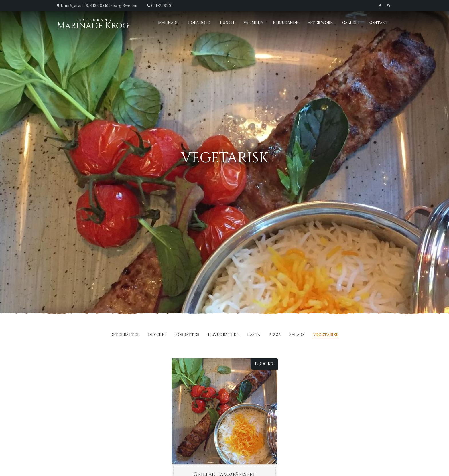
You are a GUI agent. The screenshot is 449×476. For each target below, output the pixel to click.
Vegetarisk (326, 335)
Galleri (350, 23)
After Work (320, 23)
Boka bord (199, 23)
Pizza (275, 335)
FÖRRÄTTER (187, 335)
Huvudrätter (223, 335)
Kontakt (378, 23)
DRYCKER (157, 335)
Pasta (254, 335)
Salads (297, 335)
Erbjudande (286, 23)
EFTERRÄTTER (125, 335)
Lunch (227, 23)
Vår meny (254, 23)
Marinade (168, 23)
